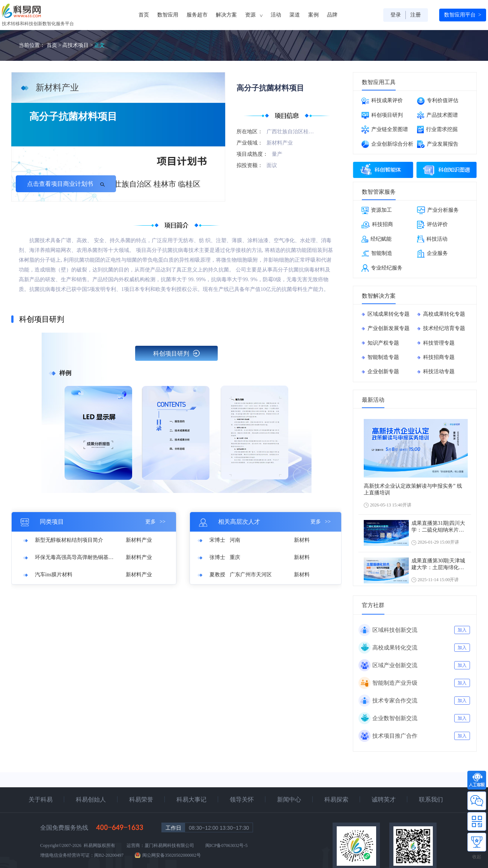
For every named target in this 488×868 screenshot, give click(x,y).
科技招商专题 (439, 357)
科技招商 (377, 225)
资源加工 (377, 210)
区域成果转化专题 (389, 314)
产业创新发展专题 (389, 328)
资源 (254, 15)
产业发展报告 (438, 144)
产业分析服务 (438, 210)
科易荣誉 (141, 799)
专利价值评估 (438, 101)
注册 (416, 15)
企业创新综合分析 (387, 144)
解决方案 (226, 15)
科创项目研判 (176, 353)
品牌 (332, 15)
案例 (313, 15)
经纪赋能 (377, 239)
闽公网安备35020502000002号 (172, 855)
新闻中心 (289, 799)
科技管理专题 (439, 343)
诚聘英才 (384, 799)
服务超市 (197, 15)
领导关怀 (242, 799)
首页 (144, 15)
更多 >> (155, 522)
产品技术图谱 (438, 115)
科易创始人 (91, 799)
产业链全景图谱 (385, 130)
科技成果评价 (382, 101)
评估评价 (432, 225)
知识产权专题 (383, 343)
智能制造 (377, 253)
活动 (276, 15)
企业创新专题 (383, 371)
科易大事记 (191, 799)
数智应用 (168, 15)
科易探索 (336, 799)
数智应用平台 (463, 15)
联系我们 (431, 799)
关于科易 (41, 799)
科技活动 (432, 239)
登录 (396, 15)
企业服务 (432, 254)
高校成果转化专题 (444, 314)
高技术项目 (75, 45)
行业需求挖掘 (437, 130)
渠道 (295, 15)
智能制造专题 (383, 357)
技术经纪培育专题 (444, 328)
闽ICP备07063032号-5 (227, 845)
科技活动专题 (439, 371)
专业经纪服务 (382, 268)
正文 (99, 45)
